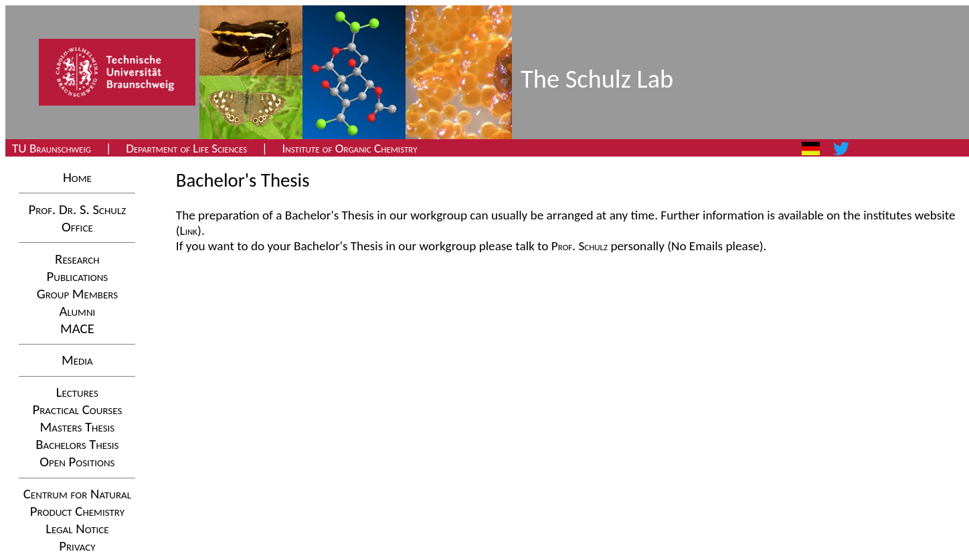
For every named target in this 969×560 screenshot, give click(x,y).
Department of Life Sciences (186, 148)
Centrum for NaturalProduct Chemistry (77, 502)
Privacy (77, 546)
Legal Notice (77, 529)
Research (77, 259)
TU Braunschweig (52, 148)
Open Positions (77, 462)
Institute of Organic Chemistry (349, 148)
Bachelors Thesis (77, 444)
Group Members (77, 294)
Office (77, 227)
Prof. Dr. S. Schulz (78, 209)
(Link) (189, 230)
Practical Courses (77, 409)
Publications (78, 276)
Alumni (77, 311)
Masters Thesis (78, 427)
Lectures (77, 392)
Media (77, 360)
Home (77, 177)
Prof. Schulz (580, 246)
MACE (77, 329)
